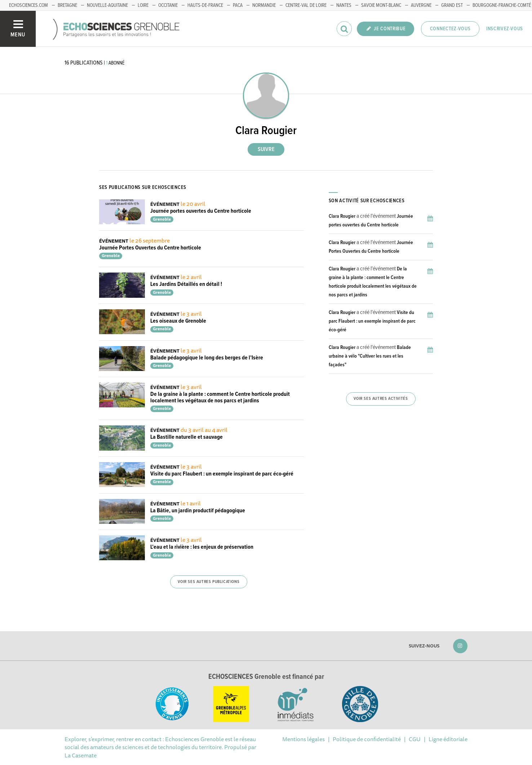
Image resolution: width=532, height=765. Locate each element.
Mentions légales (303, 739)
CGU (415, 739)
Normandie (264, 5)
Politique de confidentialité (367, 739)
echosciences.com (28, 5)
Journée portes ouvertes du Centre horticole (201, 211)
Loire (143, 5)
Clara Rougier (342, 216)
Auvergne (421, 5)
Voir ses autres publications (209, 582)
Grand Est (452, 5)
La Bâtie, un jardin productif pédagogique (198, 511)
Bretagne (67, 5)
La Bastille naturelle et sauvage (187, 437)
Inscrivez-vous (505, 29)
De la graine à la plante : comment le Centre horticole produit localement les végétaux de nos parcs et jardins (220, 397)
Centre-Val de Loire (306, 5)
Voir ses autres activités (381, 399)
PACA (238, 5)
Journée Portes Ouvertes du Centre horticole (150, 248)
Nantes (344, 5)
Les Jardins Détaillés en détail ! (186, 284)
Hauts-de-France (205, 5)
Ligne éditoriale (448, 739)
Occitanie (168, 5)
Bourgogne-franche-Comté (502, 5)
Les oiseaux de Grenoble (178, 321)
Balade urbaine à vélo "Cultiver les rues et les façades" (370, 356)
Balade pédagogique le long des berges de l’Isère (207, 358)
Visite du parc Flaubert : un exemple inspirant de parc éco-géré (222, 474)
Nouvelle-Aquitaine (107, 5)
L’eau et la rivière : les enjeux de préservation (202, 547)
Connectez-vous (450, 29)
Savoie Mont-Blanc (381, 5)
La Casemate (81, 755)
